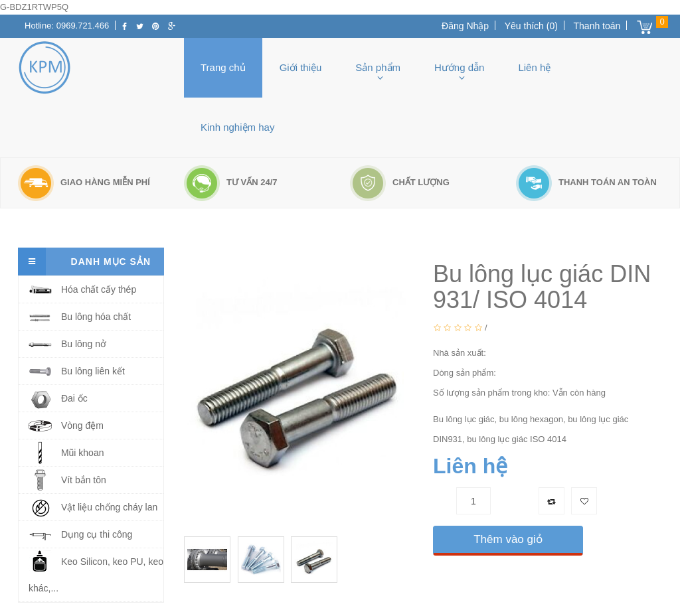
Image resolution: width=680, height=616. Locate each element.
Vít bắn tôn (67, 480)
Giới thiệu (301, 67)
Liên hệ (534, 67)
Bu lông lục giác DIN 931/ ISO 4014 (239, 228)
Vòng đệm (66, 426)
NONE (501, 352)
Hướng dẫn (459, 67)
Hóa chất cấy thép (82, 290)
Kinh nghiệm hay (237, 127)
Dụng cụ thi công (80, 535)
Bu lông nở (67, 344)
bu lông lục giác (113, 228)
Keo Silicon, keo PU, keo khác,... (96, 572)
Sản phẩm (378, 67)
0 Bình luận (513, 327)
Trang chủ (223, 67)
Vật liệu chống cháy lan (93, 507)
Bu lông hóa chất (80, 317)
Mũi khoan (66, 453)
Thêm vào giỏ (508, 539)
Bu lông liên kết (77, 371)
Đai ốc (58, 399)
